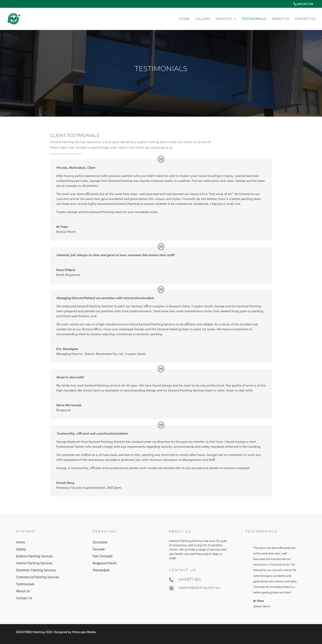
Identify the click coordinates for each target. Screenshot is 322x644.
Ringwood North (105, 563)
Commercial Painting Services (38, 577)
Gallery (203, 19)
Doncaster (100, 542)
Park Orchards (103, 556)
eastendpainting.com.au (199, 588)
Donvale (99, 549)
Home (184, 19)
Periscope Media (84, 632)
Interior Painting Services (34, 563)
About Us (280, 19)
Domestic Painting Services (36, 570)
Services (224, 19)
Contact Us (305, 19)
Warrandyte (101, 570)
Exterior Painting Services (34, 556)
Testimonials (254, 19)
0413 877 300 (305, 4)
